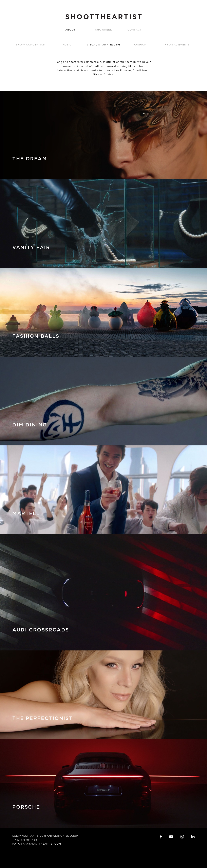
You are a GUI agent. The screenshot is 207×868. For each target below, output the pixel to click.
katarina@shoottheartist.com (37, 844)
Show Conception (31, 45)
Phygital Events (176, 45)
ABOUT (70, 30)
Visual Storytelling (104, 45)
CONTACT (135, 30)
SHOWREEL (103, 30)
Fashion (140, 45)
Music (67, 45)
